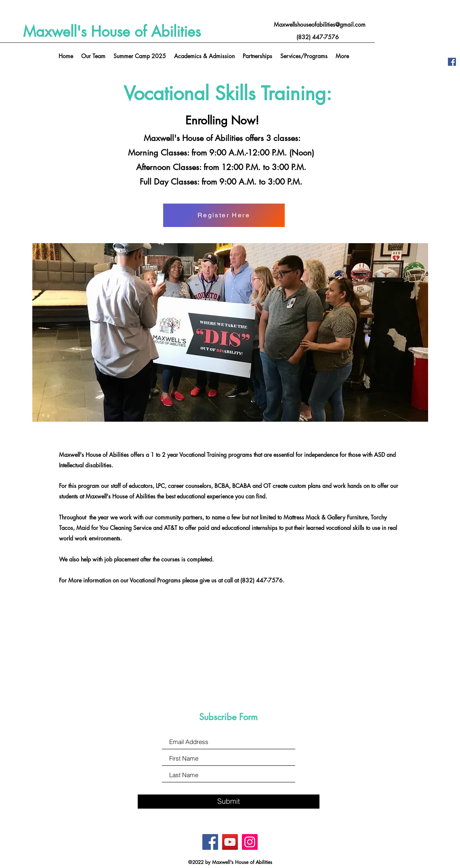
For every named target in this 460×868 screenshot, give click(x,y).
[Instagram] (250, 842)
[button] (304, 56)
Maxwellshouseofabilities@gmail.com (320, 24)
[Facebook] (452, 62)
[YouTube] (230, 842)
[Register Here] (224, 215)
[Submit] (229, 802)
